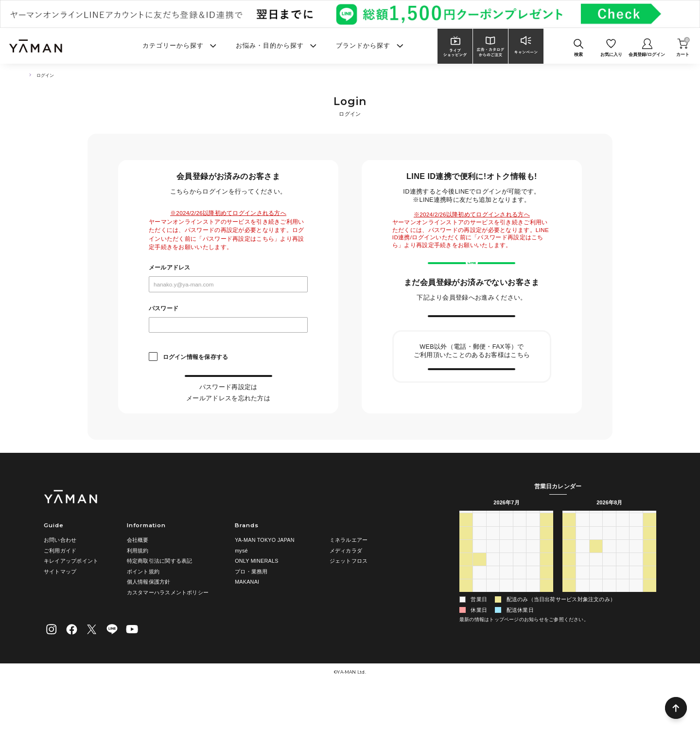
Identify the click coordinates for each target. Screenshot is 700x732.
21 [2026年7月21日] (493, 608)
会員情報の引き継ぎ (472, 417)
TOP (26, 75)
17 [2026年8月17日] (582, 608)
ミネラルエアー (349, 577)
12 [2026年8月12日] (609, 595)
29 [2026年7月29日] (506, 621)
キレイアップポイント (71, 598)
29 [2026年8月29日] (649, 621)
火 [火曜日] (493, 554)
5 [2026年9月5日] (649, 634)
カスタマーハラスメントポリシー (168, 629)
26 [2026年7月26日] (466, 621)
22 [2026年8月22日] (649, 608)
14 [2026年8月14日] (636, 595)
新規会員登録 (472, 345)
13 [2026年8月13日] (623, 595)
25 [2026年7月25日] (546, 608)
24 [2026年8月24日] (582, 621)
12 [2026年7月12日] (466, 595)
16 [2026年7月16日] (520, 595)
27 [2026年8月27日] (623, 621)
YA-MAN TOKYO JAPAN (265, 577)
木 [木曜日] (519, 554)
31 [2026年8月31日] (582, 634)
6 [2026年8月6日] (520, 634)
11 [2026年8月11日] (596, 595)
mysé (241, 588)
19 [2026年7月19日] (466, 608)
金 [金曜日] (533, 554)
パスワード (164, 308)
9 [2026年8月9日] (569, 595)
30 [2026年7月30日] (520, 621)
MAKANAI (247, 619)
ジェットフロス (349, 598)
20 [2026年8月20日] (623, 608)
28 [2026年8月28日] (636, 621)
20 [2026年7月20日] (479, 608)
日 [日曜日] (466, 554)
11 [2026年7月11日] (546, 581)
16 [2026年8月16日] (569, 608)
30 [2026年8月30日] (569, 634)
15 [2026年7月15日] (506, 595)
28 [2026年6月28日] (466, 568)
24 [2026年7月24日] (533, 608)
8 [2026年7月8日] (506, 581)
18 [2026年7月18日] (546, 595)
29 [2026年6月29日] (479, 568)
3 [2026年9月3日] (623, 634)
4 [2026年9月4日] (636, 634)
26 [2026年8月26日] (609, 621)
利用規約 (138, 588)
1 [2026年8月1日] (546, 621)
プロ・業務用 (251, 608)
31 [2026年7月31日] (533, 621)
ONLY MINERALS (257, 598)
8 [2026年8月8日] (546, 634)
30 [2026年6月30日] (493, 568)
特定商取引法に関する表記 (160, 598)
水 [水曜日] (506, 554)
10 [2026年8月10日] (582, 595)
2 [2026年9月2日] (609, 634)
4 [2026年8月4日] (493, 634)
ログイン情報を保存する (195, 357)
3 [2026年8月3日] (479, 634)
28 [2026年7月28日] (493, 621)
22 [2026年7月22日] (506, 608)
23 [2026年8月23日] (569, 621)
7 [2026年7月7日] (493, 581)
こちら (258, 406)
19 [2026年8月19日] (609, 608)
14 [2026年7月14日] (493, 595)
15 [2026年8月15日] (649, 595)
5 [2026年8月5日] (506, 634)
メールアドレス (170, 268)
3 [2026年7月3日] (533, 568)
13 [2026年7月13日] (479, 595)
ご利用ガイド (60, 588)
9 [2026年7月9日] (520, 581)
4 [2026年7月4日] (546, 568)
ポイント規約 (143, 608)
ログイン (228, 385)
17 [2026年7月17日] (533, 595)
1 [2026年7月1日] (506, 568)
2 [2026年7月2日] (520, 568)
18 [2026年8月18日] (596, 608)
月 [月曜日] (480, 554)
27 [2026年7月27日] (479, 621)
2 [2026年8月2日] (466, 634)
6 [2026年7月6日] (479, 581)
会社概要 (138, 577)
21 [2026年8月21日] (636, 608)
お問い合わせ (60, 577)
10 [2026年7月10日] (533, 581)
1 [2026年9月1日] (596, 634)
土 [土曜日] (547, 554)
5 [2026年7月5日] (466, 581)
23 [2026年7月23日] (520, 608)
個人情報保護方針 (149, 619)
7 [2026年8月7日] (533, 634)
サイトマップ (60, 608)
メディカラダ (346, 588)
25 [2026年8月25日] (596, 621)
